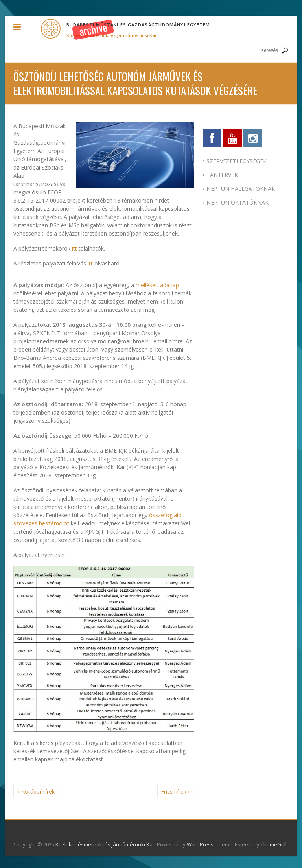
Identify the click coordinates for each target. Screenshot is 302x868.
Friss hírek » (176, 792)
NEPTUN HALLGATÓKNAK (241, 189)
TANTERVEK (222, 175)
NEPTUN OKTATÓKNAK (238, 202)
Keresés (285, 51)
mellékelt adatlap (157, 285)
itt (75, 248)
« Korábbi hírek (36, 792)
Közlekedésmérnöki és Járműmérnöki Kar (112, 35)
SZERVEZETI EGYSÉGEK (237, 161)
